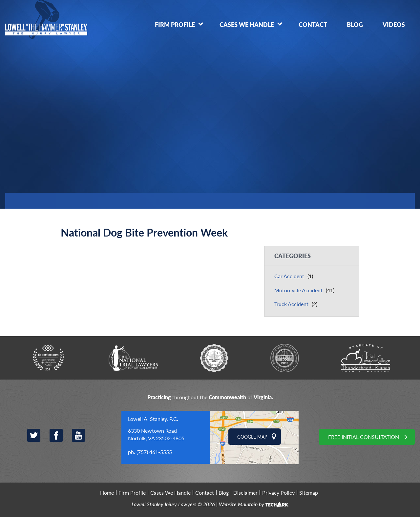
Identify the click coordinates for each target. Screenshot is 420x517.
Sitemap (309, 493)
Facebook (56, 435)
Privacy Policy (278, 493)
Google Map (252, 437)
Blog (355, 24)
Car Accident (289, 276)
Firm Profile (175, 24)
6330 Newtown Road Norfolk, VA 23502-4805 (156, 434)
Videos (394, 24)
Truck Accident (291, 304)
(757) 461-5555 (154, 452)
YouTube (78, 435)
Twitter (34, 435)
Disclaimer (245, 493)
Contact (313, 24)
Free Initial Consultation (364, 437)
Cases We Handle (247, 24)
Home (107, 493)
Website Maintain (238, 504)
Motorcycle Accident (298, 290)
